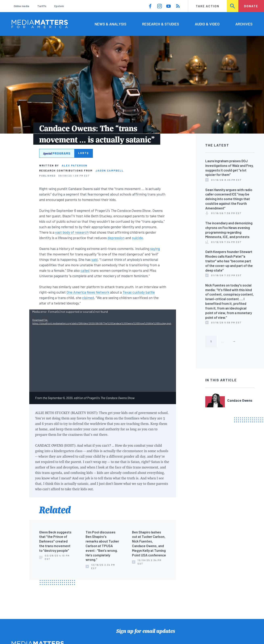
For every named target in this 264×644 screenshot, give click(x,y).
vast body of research (72, 232)
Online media (21, 6)
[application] (103, 351)
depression (116, 238)
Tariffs (42, 6)
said (95, 259)
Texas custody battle (139, 292)
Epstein (59, 6)
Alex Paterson (75, 165)
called (85, 270)
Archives (244, 24)
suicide (137, 238)
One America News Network (88, 292)
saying (155, 249)
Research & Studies (161, 24)
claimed (88, 298)
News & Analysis (111, 24)
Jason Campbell (110, 170)
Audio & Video (207, 24)
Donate (251, 6)
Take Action (207, 6)
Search (233, 6)
